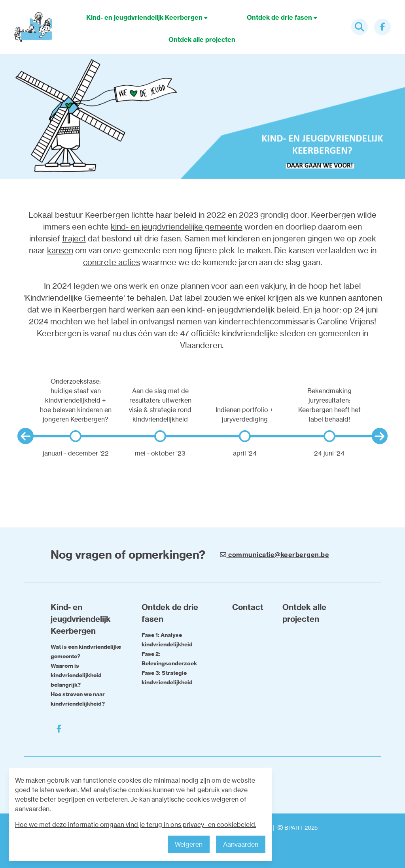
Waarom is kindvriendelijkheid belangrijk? (76, 675)
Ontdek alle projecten (202, 40)
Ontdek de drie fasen (282, 17)
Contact (248, 607)
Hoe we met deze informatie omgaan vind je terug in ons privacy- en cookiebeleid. (136, 825)
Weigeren (189, 844)
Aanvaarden (241, 844)
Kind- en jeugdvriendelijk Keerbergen (147, 17)
